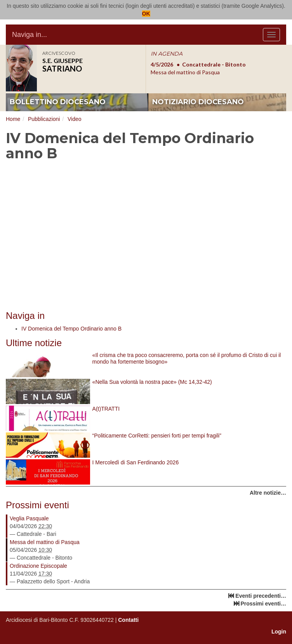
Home (13, 119)
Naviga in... (30, 35)
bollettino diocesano (58, 102)
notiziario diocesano (198, 102)
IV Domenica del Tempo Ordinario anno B (71, 329)
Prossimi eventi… (264, 604)
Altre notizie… (268, 493)
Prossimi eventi (37, 505)
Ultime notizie (34, 343)
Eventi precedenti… (261, 596)
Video (75, 119)
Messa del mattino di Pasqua (45, 542)
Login (279, 632)
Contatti (128, 620)
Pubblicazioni (44, 119)
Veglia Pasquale (29, 518)
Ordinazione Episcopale (38, 566)
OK (146, 14)
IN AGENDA (167, 54)
